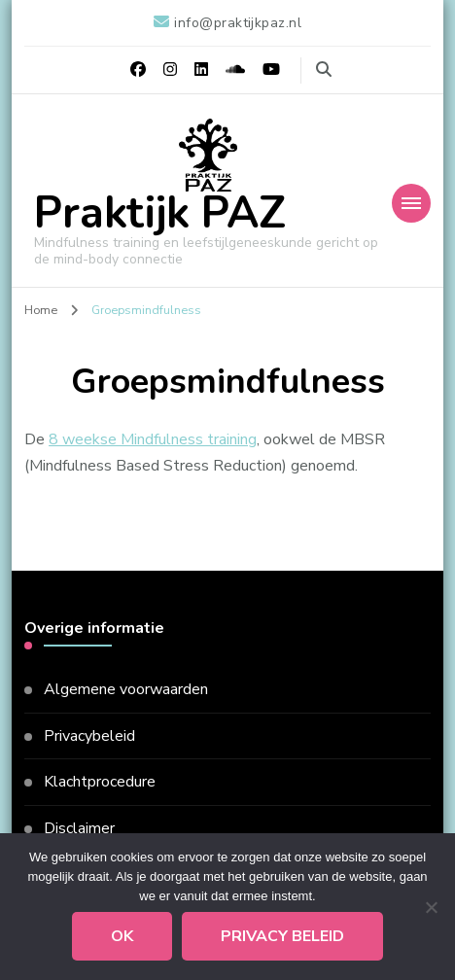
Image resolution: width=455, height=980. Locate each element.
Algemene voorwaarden (126, 689)
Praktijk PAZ (160, 213)
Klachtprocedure (100, 782)
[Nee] (431, 907)
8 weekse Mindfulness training (153, 439)
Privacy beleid (282, 936)
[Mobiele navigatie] (411, 203)
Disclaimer (79, 828)
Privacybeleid (89, 736)
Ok (122, 936)
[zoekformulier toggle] (324, 70)
